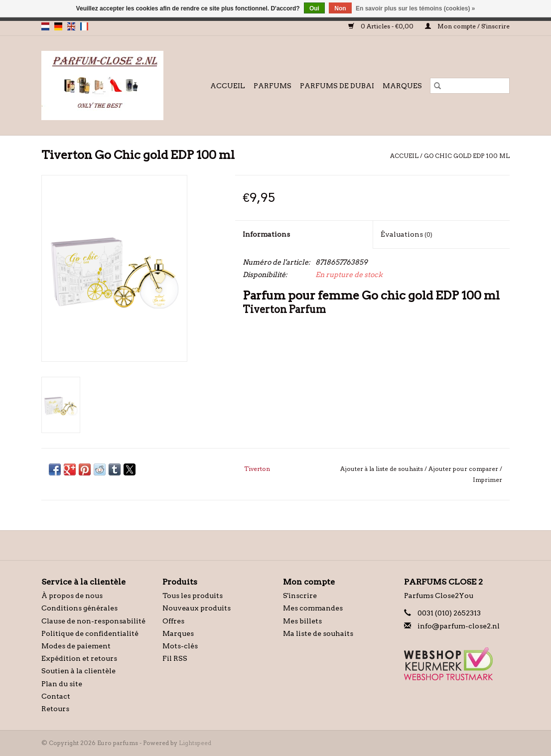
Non (340, 8)
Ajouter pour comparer (464, 469)
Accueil (228, 86)
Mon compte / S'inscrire (467, 26)
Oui (314, 8)
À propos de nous (72, 596)
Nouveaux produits (197, 608)
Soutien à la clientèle (78, 671)
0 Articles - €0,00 (382, 26)
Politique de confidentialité (90, 633)
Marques (402, 86)
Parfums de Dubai (337, 86)
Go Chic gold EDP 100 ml (467, 156)
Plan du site (62, 684)
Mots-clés (180, 646)
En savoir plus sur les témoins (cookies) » (415, 8)
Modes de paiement (76, 646)
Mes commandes (313, 608)
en (71, 26)
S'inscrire (300, 596)
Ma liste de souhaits (318, 633)
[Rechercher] (470, 86)
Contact (56, 696)
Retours (55, 709)
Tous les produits (193, 596)
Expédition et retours (79, 658)
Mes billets (302, 621)
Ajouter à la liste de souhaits (382, 469)
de (58, 26)
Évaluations (407, 234)
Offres (173, 621)
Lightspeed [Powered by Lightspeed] (195, 743)
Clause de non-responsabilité (93, 621)
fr (84, 26)
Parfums (273, 86)
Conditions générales (79, 608)
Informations (266, 234)
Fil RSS (175, 658)
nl (45, 26)
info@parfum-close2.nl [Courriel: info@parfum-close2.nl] (459, 626)
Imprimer (487, 480)
